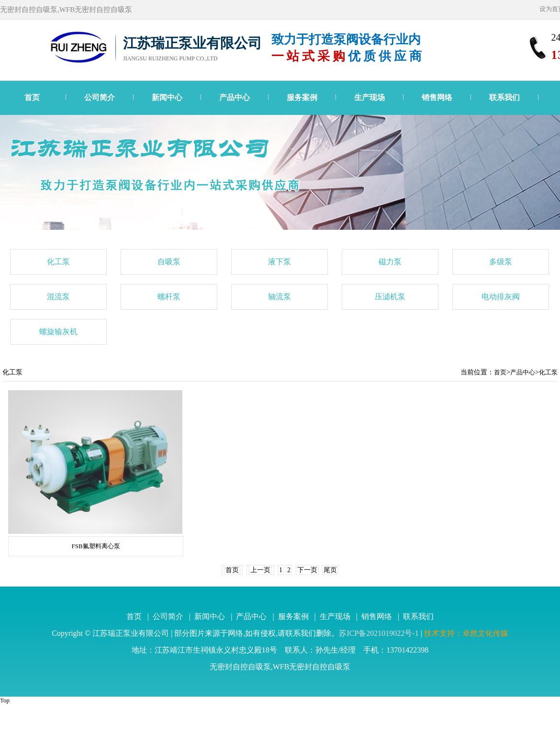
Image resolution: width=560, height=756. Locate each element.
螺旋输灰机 (58, 332)
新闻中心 (167, 97)
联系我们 (504, 97)
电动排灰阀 (501, 297)
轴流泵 (280, 297)
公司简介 (100, 97)
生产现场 (370, 97)
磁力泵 (390, 262)
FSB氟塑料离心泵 (95, 546)
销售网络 (437, 97)
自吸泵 (169, 262)
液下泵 (280, 262)
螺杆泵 (169, 297)
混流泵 (58, 297)
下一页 (307, 570)
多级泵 (501, 262)
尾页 (330, 570)
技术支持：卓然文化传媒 (466, 633)
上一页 (260, 570)
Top (5, 700)
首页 (32, 97)
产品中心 (235, 97)
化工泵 (58, 262)
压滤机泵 (390, 297)
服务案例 (302, 97)
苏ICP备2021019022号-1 (379, 633)
